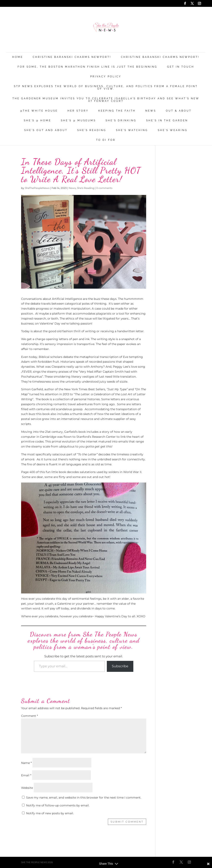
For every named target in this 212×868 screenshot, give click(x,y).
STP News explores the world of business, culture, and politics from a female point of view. (106, 88)
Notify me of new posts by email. (50, 813)
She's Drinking (121, 121)
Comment (30, 716)
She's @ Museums (78, 121)
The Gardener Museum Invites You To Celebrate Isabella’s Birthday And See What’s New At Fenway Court (106, 100)
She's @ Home (37, 121)
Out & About (179, 111)
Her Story (78, 111)
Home (18, 57)
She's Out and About (46, 130)
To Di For (106, 140)
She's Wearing (173, 130)
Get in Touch (181, 67)
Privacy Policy (106, 77)
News (151, 111)
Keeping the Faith (117, 111)
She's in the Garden (167, 121)
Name (26, 763)
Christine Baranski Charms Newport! (72, 57)
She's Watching (132, 130)
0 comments (104, 188)
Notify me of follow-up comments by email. (58, 805)
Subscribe (120, 666)
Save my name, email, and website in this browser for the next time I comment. (84, 797)
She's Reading (92, 130)
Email (26, 775)
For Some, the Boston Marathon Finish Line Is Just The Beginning (87, 67)
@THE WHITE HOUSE (39, 111)
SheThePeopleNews (37, 188)
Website (27, 788)
